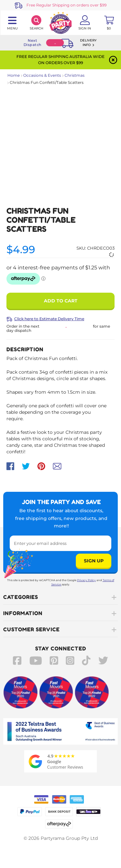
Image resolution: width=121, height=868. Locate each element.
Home (14, 75)
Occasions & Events (42, 75)
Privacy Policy (86, 580)
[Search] (36, 23)
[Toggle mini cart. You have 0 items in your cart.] (109, 23)
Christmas (75, 75)
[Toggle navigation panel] (12, 23)
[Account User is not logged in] (85, 23)
